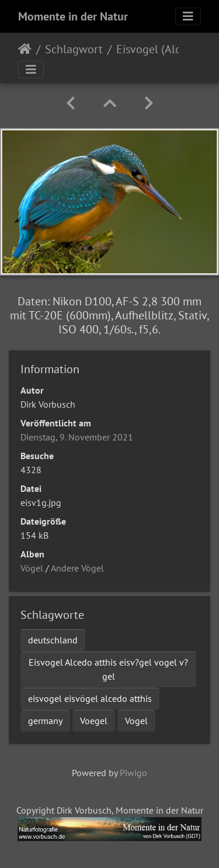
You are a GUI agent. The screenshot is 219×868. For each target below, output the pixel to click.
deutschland (53, 640)
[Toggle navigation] (188, 16)
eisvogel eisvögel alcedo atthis (90, 698)
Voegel (94, 721)
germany (45, 721)
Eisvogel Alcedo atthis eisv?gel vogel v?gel (108, 669)
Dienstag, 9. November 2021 (77, 437)
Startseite (25, 49)
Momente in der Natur (73, 16)
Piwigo (133, 773)
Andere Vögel (77, 568)
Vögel (32, 568)
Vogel (136, 721)
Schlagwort (74, 49)
